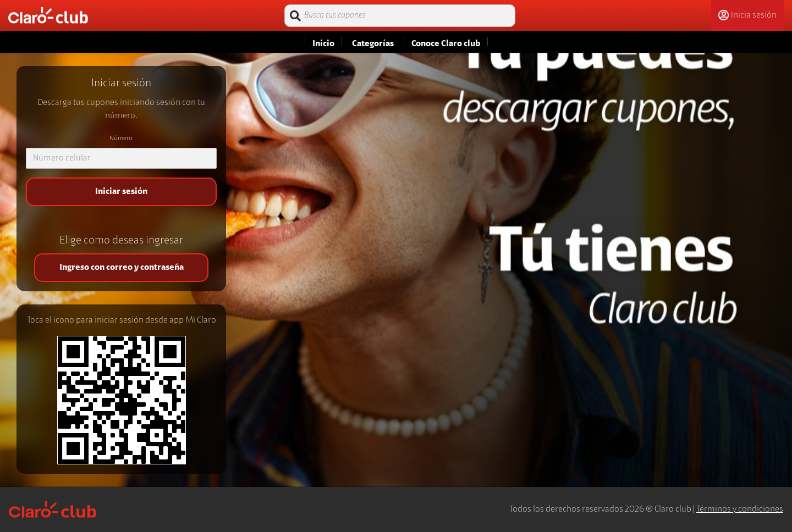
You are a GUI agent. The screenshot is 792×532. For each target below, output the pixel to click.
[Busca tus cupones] (400, 16)
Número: (122, 138)
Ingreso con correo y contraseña (122, 268)
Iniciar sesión (121, 192)
